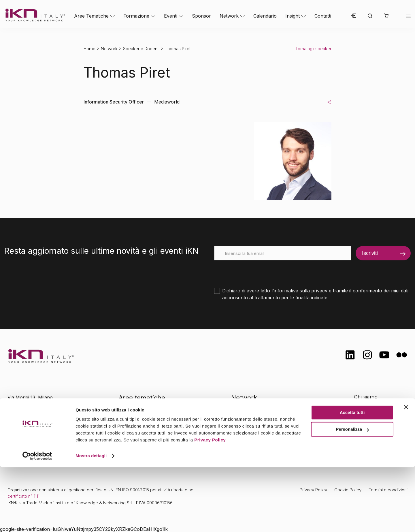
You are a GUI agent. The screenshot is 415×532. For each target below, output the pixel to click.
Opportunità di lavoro (379, 431)
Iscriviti (370, 253)
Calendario (265, 16)
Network (229, 16)
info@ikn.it (32, 416)
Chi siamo (366, 397)
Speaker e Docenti (141, 49)
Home (89, 49)
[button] (386, 16)
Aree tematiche (142, 398)
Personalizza (352, 494)
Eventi (171, 16)
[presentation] (258, 272)
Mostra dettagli (91, 521)
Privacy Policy (210, 505)
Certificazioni (369, 408)
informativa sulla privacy (301, 291)
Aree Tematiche (91, 16)
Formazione (136, 16)
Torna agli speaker (313, 49)
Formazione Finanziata (381, 420)
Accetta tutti (352, 477)
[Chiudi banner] (406, 472)
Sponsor (201, 16)
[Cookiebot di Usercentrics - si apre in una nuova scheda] (37, 521)
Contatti (323, 16)
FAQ (359, 443)
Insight (293, 16)
